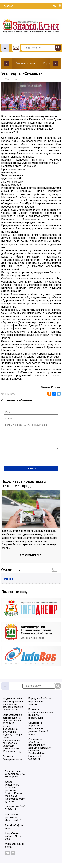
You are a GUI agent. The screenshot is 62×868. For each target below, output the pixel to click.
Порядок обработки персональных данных (40, 706)
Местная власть (26, 63)
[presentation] (29, 463)
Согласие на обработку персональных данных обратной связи (38, 733)
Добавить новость (31, 560)
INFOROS (19, 841)
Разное (8, 584)
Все (54, 575)
